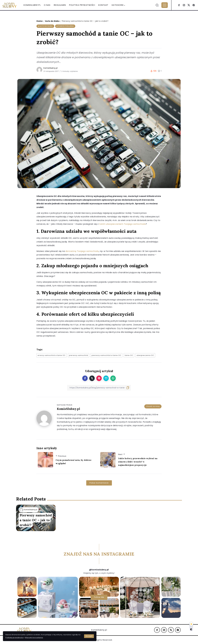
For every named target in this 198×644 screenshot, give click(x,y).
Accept (60, 634)
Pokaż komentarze (99, 483)
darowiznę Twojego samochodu (82, 251)
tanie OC (129, 355)
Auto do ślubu (52, 21)
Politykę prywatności (43, 634)
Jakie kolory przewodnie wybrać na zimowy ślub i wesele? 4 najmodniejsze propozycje (138, 462)
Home (40, 21)
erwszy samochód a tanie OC (52, 355)
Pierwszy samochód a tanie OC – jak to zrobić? (35, 517)
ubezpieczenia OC (145, 355)
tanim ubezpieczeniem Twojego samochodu (122, 224)
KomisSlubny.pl (51, 68)
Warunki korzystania (15, 637)
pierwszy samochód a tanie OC (106, 355)
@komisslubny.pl (99, 570)
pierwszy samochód (79, 355)
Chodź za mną (153, 405)
